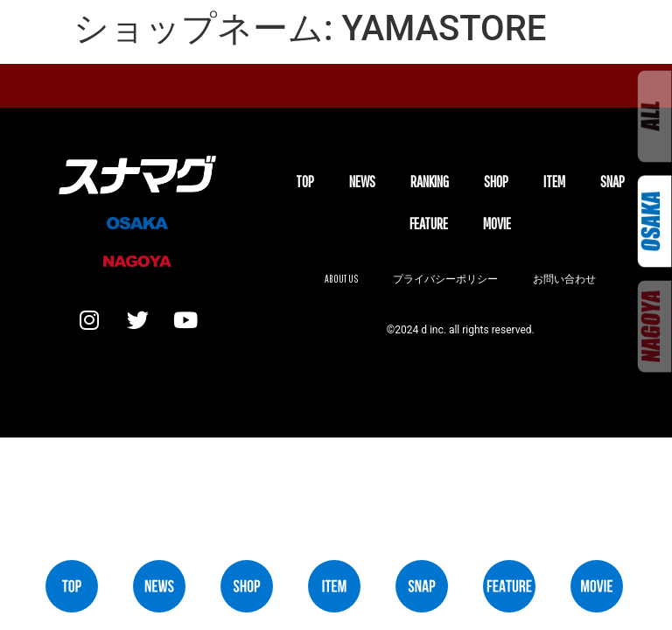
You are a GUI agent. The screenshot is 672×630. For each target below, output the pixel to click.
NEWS (362, 182)
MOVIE (497, 224)
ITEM (554, 182)
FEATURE (429, 224)
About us (341, 279)
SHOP (496, 182)
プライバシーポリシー (445, 279)
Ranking (430, 182)
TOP (305, 182)
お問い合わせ (564, 279)
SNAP (612, 182)
